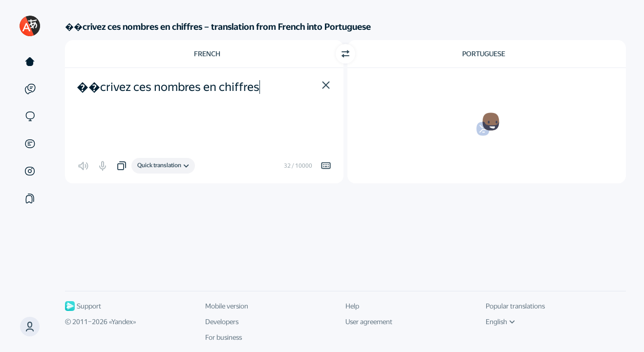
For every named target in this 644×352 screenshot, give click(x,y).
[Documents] (30, 144)
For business (224, 337)
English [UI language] (500, 322)
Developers (222, 322)
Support (83, 306)
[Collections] (30, 198)
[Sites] (30, 116)
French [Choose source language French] (207, 54)
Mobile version (227, 306)
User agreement (369, 322)
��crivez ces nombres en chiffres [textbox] (168, 87)
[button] (30, 327)
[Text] (30, 62)
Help (352, 306)
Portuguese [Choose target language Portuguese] (484, 54)
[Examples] (30, 89)
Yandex (122, 322)
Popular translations (515, 306)
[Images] (30, 171)
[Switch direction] (345, 54)
